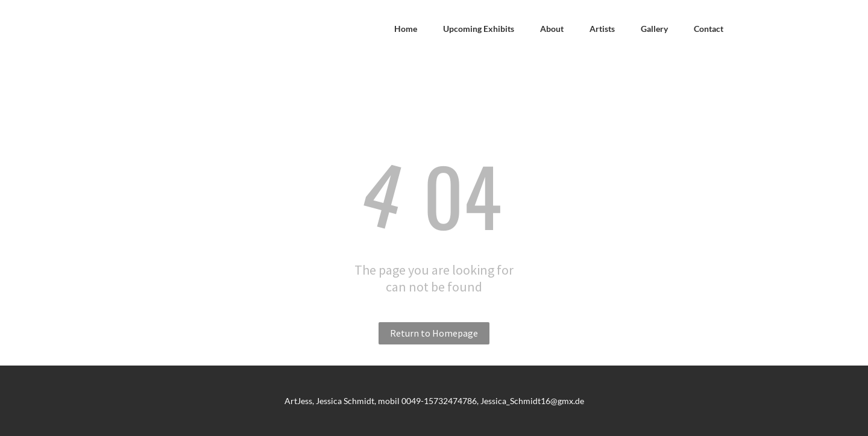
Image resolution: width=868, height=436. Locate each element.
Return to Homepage (434, 333)
